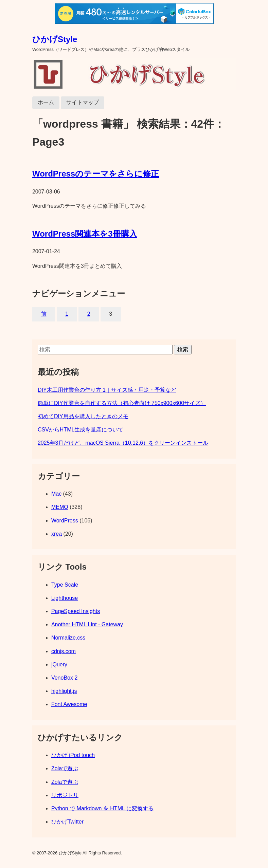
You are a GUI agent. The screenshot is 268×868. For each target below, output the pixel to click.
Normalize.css (68, 638)
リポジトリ (65, 795)
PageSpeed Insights (76, 611)
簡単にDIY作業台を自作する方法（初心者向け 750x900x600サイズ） (122, 403)
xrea (57, 534)
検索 (183, 349)
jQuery (59, 664)
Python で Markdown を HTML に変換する (102, 808)
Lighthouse (65, 598)
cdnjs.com (64, 651)
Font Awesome (69, 704)
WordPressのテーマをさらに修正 (96, 174)
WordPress (65, 521)
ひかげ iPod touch (73, 755)
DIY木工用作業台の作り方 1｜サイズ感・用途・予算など (107, 390)
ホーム (46, 102)
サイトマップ (83, 102)
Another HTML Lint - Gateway (87, 624)
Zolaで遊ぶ (65, 768)
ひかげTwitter (67, 822)
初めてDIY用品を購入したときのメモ (83, 416)
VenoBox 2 (64, 678)
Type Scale (65, 585)
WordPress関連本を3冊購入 (85, 234)
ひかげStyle (55, 39)
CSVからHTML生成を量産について (81, 430)
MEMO (60, 507)
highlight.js (64, 691)
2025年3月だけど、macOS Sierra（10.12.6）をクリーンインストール (123, 443)
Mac (56, 494)
